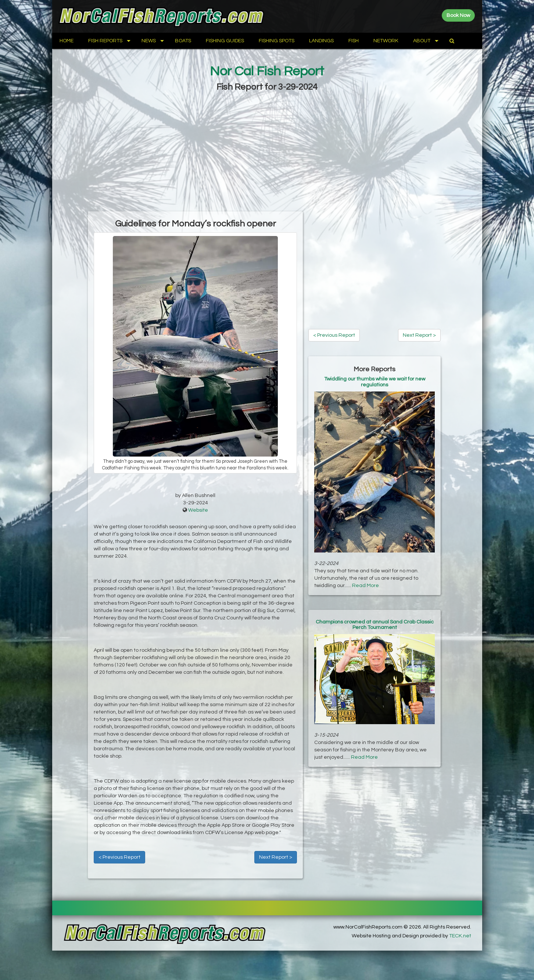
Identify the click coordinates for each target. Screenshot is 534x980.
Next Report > (276, 857)
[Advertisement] (267, 153)
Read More (365, 586)
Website (198, 510)
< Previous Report (119, 857)
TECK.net (460, 936)
